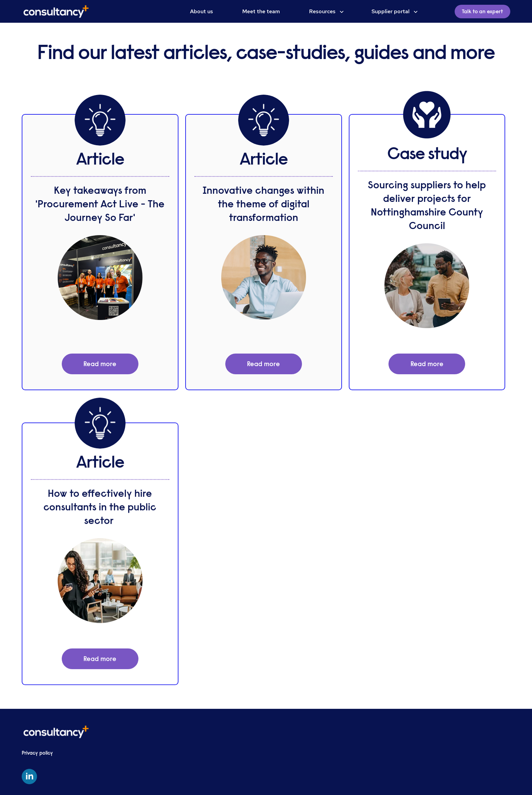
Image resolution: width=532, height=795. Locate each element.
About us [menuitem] (202, 11)
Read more (100, 364)
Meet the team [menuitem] (261, 11)
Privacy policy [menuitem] (37, 753)
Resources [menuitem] (322, 11)
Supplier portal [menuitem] (391, 11)
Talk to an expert (482, 12)
